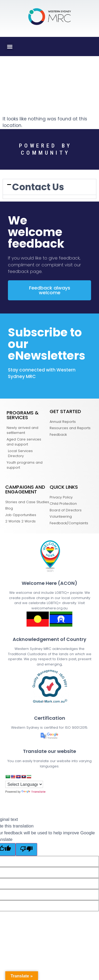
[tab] (49, 187)
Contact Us (38, 187)
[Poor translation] (26, 849)
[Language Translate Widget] (24, 784)
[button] (10, 46)
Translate (34, 792)
